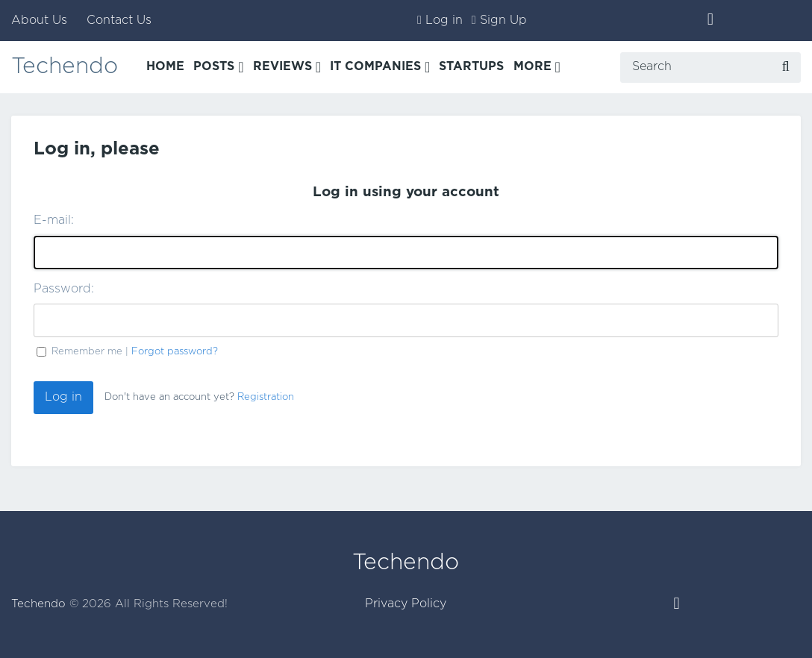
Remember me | (135, 351)
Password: (64, 289)
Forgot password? (175, 351)
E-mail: (54, 220)
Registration (266, 397)
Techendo (65, 67)
